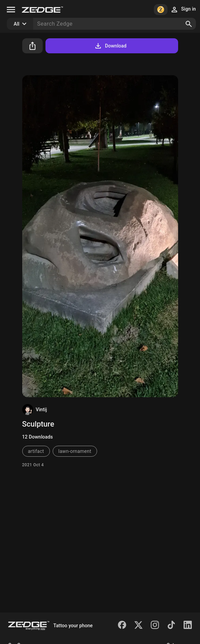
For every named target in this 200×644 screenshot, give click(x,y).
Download (110, 46)
